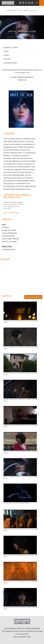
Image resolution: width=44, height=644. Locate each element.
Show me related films (11, 213)
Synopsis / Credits (11, 47)
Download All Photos (33, 297)
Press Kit (7, 59)
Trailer (6, 51)
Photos (6, 55)
